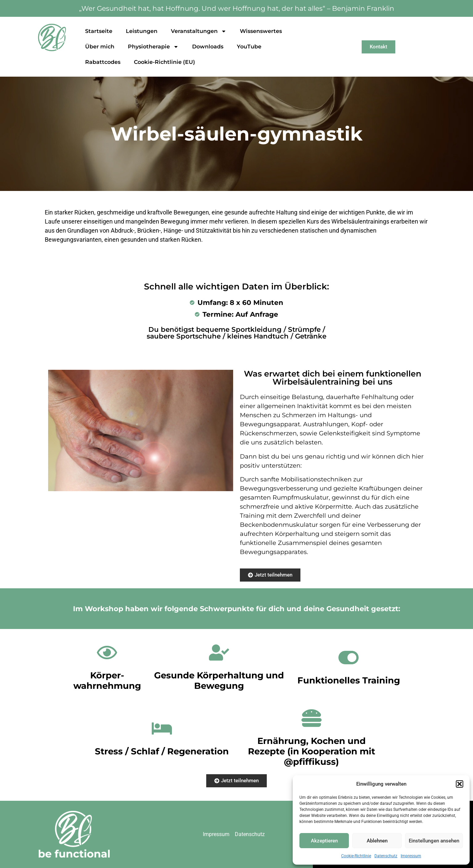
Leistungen (142, 31)
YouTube (249, 47)
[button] (460, 784)
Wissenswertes (261, 31)
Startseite (99, 31)
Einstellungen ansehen (434, 841)
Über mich (100, 47)
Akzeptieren (324, 841)
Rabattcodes (103, 62)
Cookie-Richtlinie (356, 856)
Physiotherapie (153, 47)
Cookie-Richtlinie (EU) (165, 62)
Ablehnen (377, 841)
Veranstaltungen (199, 31)
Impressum (411, 856)
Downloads (208, 47)
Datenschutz (386, 856)
